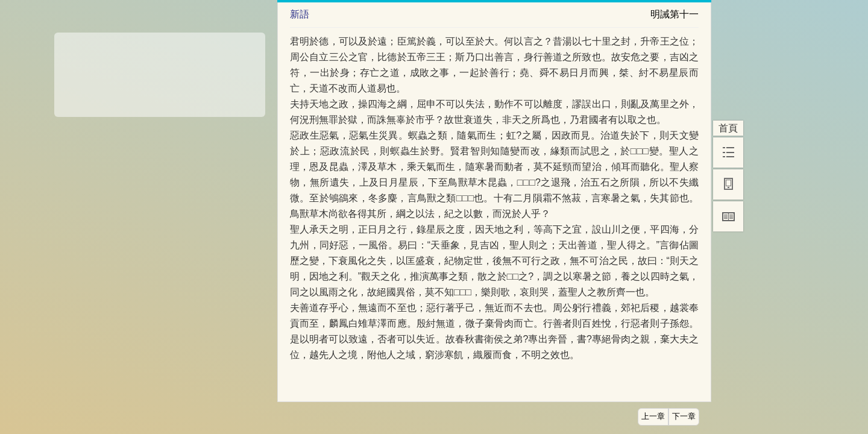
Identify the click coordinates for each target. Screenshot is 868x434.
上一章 (653, 417)
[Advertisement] (160, 71)
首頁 (728, 128)
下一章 (684, 417)
